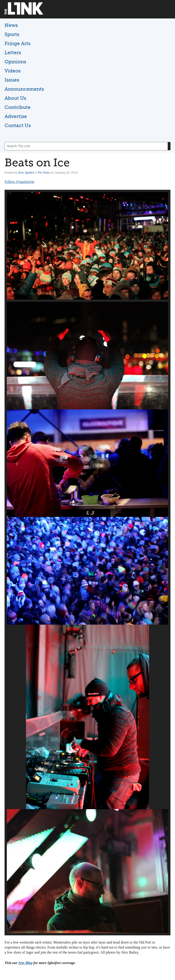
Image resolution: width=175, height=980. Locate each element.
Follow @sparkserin (19, 182)
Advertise (16, 116)
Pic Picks (44, 173)
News (11, 25)
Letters (13, 53)
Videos (13, 71)
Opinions (15, 62)
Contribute (18, 107)
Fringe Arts (18, 43)
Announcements (24, 89)
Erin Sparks (26, 173)
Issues (12, 80)
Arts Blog (25, 963)
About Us (15, 98)
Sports (12, 34)
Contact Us (18, 125)
